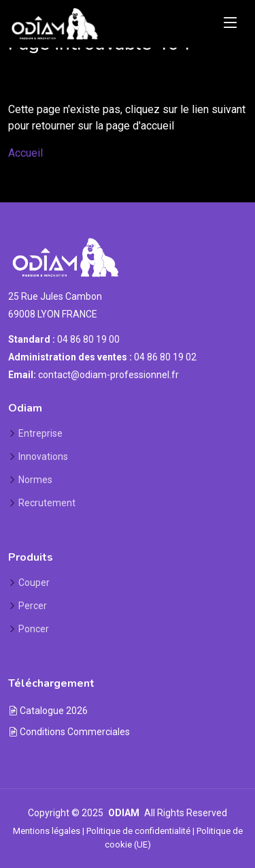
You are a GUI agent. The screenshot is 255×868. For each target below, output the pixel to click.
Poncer (34, 629)
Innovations (43, 456)
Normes (35, 480)
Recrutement (47, 503)
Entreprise (40, 433)
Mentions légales (47, 831)
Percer (33, 606)
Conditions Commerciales (69, 732)
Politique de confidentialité (138, 831)
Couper (34, 583)
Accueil (26, 153)
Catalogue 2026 (48, 711)
